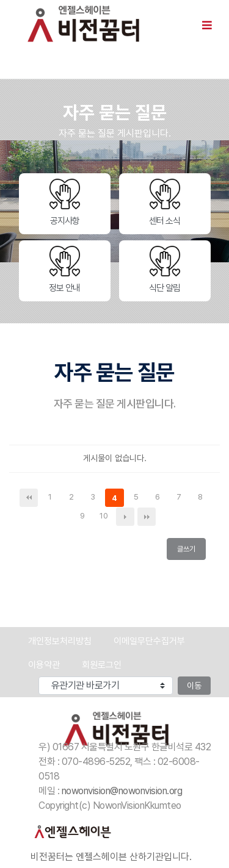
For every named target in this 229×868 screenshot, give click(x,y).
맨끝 (147, 517)
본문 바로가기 (0, 0)
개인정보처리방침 (60, 641)
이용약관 (44, 665)
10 (106, 517)
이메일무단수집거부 (149, 641)
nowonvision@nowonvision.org (122, 791)
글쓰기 (189, 551)
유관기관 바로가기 (9, 677)
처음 (29, 498)
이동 (194, 686)
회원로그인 (102, 665)
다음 (125, 517)
